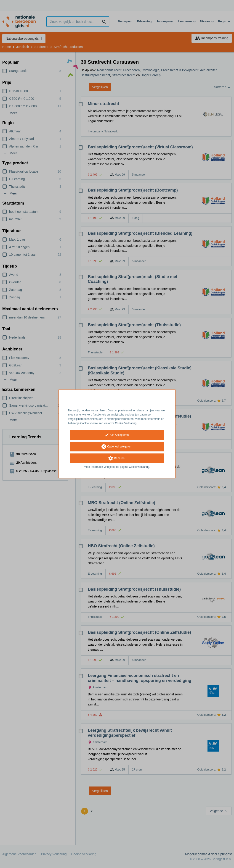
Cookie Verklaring (126, 423)
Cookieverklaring (139, 467)
